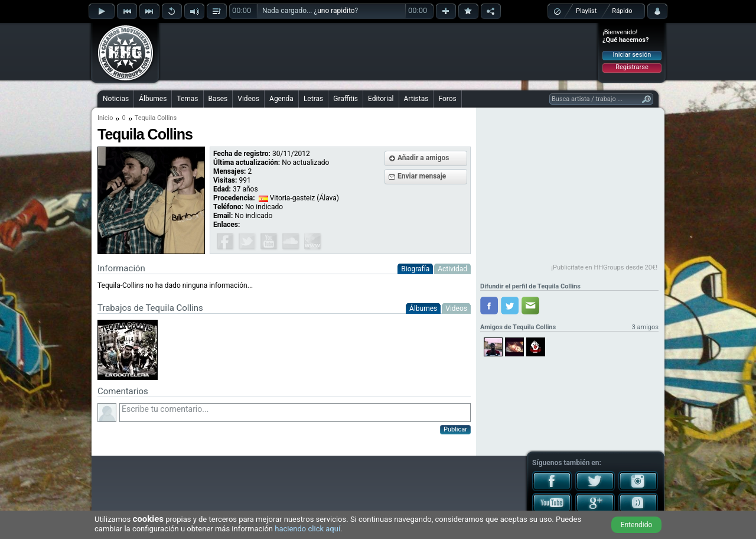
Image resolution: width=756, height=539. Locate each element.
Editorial (381, 99)
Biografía (415, 269)
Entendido (637, 525)
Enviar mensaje (422, 176)
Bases (218, 99)
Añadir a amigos (423, 158)
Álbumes (153, 99)
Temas (187, 99)
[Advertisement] (379, 51)
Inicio (105, 118)
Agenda (281, 99)
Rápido (622, 11)
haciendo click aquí (307, 529)
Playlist (586, 11)
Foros (447, 99)
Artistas (416, 99)
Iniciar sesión (632, 55)
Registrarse (632, 67)
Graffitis (346, 99)
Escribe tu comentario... (295, 413)
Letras (313, 99)
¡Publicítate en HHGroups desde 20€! (604, 267)
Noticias (116, 99)
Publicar (455, 429)
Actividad (452, 269)
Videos (248, 99)
